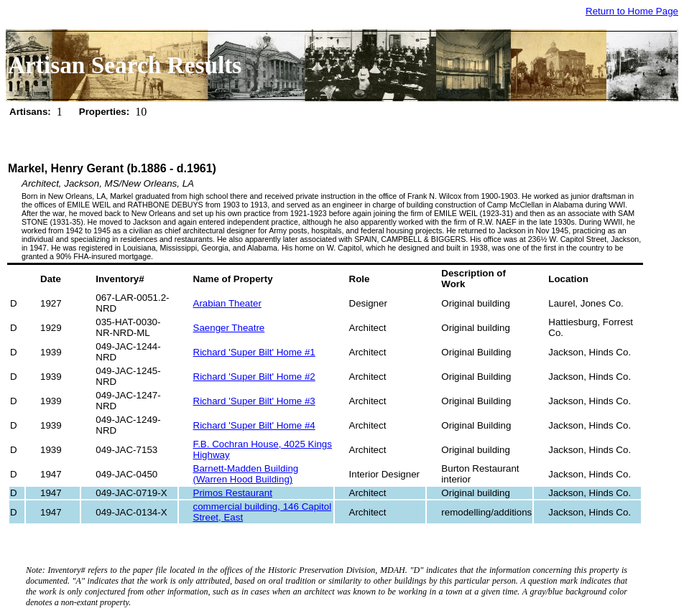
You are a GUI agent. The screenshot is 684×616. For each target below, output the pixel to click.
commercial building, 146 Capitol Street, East (263, 512)
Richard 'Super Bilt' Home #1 (254, 352)
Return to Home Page (632, 11)
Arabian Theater (227, 303)
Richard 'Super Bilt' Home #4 (254, 425)
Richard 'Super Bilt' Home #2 (254, 377)
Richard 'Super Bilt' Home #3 (254, 401)
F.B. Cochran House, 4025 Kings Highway (263, 449)
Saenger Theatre (229, 328)
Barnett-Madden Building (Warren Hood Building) (246, 474)
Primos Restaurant (233, 493)
